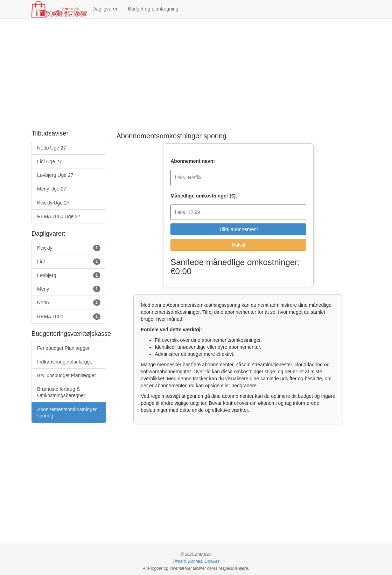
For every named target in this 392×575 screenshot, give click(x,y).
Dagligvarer (105, 9)
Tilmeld (179, 561)
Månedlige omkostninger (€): (204, 196)
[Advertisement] (196, 75)
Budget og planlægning (153, 9)
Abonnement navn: (193, 161)
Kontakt (195, 561)
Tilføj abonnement (238, 229)
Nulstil (238, 245)
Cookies (212, 561)
